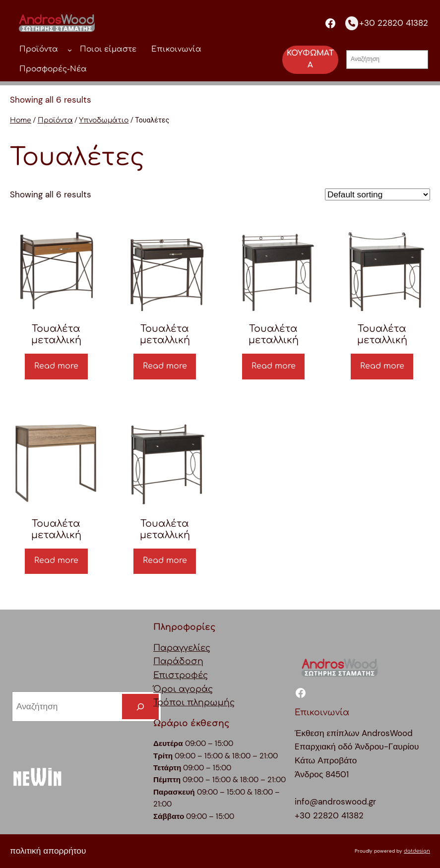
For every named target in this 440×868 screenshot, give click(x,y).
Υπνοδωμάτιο (104, 120)
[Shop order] (377, 194)
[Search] (140, 707)
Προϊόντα (55, 120)
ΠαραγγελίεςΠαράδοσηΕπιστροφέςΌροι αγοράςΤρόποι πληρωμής (194, 676)
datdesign (417, 851)
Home (21, 120)
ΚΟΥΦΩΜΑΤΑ (310, 59)
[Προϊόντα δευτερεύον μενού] (70, 50)
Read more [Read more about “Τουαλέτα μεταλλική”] (56, 366)
